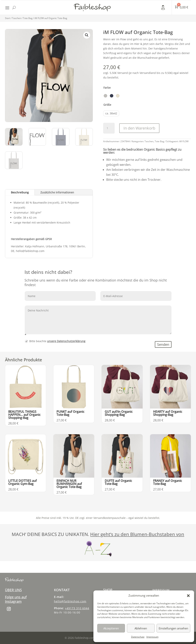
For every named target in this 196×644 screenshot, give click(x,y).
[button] (188, 596)
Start (8, 18)
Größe (107, 105)
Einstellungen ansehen (173, 628)
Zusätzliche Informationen (57, 192)
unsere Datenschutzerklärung (66, 341)
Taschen (17, 18)
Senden (163, 344)
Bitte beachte (55, 341)
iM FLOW (184, 141)
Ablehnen (141, 628)
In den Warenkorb (139, 128)
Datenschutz (138, 637)
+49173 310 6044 (77, 608)
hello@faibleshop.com (70, 601)
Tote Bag (28, 18)
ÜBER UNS (13, 590)
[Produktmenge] (109, 128)
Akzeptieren (111, 628)
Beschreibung (20, 192)
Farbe (107, 88)
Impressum (152, 637)
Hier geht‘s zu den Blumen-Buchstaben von (137, 534)
